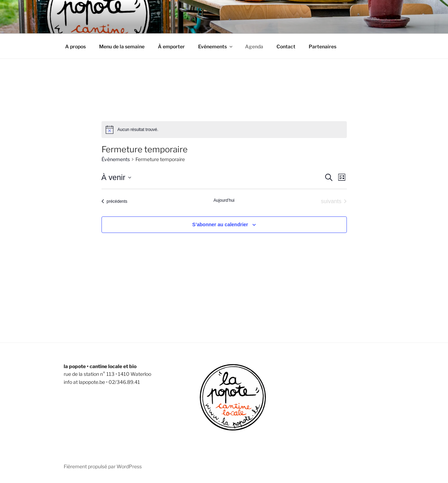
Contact (286, 46)
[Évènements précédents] (114, 201)
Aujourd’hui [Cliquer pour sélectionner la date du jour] (224, 200)
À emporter (171, 46)
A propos (75, 46)
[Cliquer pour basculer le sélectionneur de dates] (116, 177)
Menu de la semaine (122, 46)
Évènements (116, 159)
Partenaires (323, 46)
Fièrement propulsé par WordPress (103, 466)
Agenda (254, 46)
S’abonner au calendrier (220, 225)
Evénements (216, 46)
